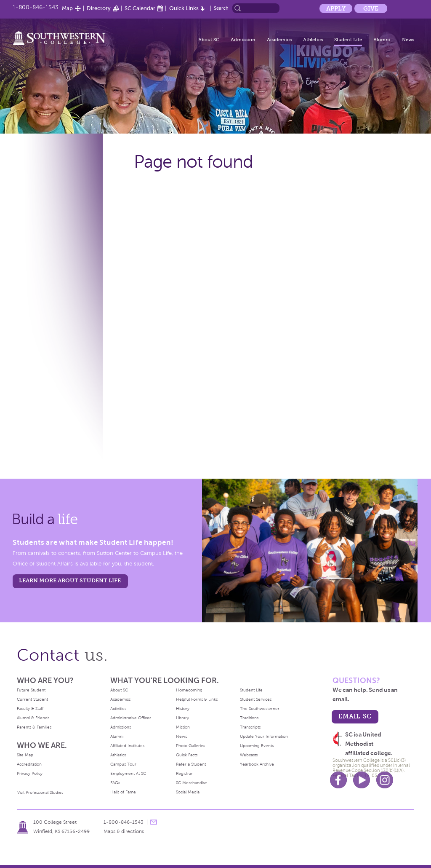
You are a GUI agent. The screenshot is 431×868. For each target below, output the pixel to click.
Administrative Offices (131, 718)
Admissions (121, 727)
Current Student (32, 699)
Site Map (25, 755)
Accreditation (29, 764)
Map (67, 8)
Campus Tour (123, 764)
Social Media (188, 792)
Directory (99, 8)
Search (221, 8)
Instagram (385, 780)
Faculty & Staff (30, 709)
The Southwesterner (260, 709)
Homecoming (189, 690)
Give (371, 8)
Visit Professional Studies (40, 792)
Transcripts (250, 727)
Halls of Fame (123, 792)
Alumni (382, 40)
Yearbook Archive (257, 764)
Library (182, 718)
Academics (279, 40)
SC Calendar (140, 8)
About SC (209, 40)
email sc (355, 716)
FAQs (115, 783)
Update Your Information (264, 736)
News (408, 40)
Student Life (348, 40)
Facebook (338, 780)
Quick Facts (187, 755)
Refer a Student (191, 764)
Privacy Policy (30, 773)
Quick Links (184, 8)
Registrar (184, 773)
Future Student (31, 690)
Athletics (313, 40)
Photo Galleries (190, 746)
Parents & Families (34, 727)
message (154, 822)
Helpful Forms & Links (197, 699)
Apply (336, 8)
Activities (118, 709)
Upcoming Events (257, 746)
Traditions (249, 718)
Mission (183, 727)
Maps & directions (124, 831)
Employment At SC (128, 773)
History (183, 709)
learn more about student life (70, 580)
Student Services (256, 699)
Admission (243, 40)
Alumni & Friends (33, 718)
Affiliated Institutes (127, 746)
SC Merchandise (192, 783)
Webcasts (249, 755)
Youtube (362, 780)
